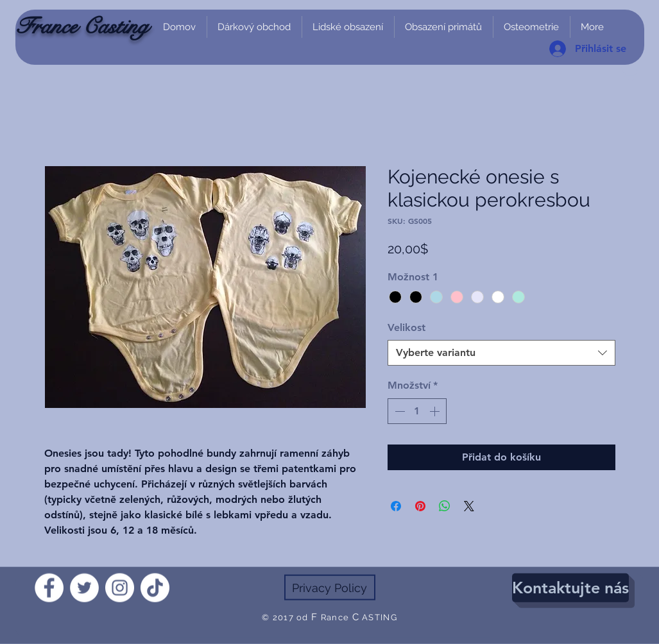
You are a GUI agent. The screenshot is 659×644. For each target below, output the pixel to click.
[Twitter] (84, 588)
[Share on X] (469, 506)
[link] (628, 72)
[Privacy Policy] (330, 588)
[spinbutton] (417, 411)
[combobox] (501, 353)
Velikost (407, 327)
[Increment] (436, 411)
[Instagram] (120, 588)
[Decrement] (398, 411)
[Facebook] (49, 588)
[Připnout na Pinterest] (420, 506)
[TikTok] (155, 588)
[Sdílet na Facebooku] (396, 506)
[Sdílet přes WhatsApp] (445, 506)
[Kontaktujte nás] (570, 588)
